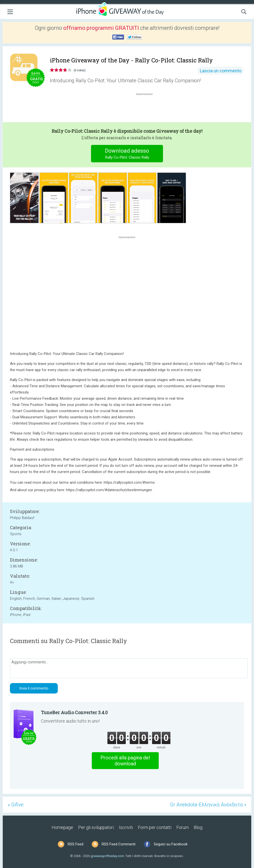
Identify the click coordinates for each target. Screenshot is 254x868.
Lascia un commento (221, 71)
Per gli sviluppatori (96, 827)
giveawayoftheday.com (107, 856)
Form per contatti (155, 827)
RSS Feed (76, 844)
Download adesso (127, 154)
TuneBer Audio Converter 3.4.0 (74, 712)
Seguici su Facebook (171, 844)
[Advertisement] (147, 108)
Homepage (62, 827)
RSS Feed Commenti (119, 844)
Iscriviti (126, 827)
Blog (198, 827)
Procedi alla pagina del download (125, 761)
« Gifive (16, 805)
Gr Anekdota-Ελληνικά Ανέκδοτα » (208, 805)
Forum (183, 827)
